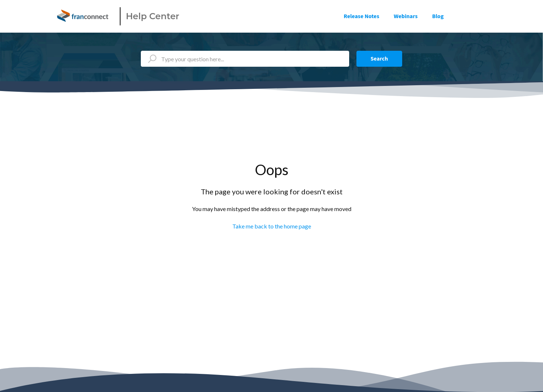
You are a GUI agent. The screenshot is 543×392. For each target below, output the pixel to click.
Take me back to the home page (272, 226)
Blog (438, 16)
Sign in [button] (474, 16)
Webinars (406, 16)
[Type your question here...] (245, 59)
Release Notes (362, 16)
